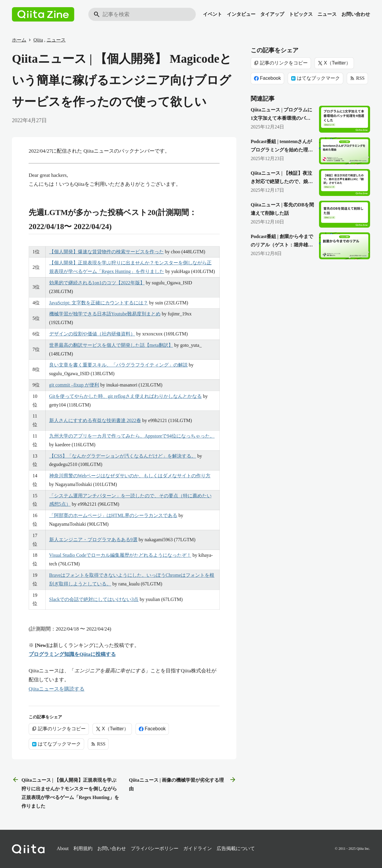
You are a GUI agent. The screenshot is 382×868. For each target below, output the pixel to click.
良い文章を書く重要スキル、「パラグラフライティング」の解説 (118, 365)
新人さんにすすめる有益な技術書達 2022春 (95, 420)
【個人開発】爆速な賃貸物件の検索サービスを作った (107, 252)
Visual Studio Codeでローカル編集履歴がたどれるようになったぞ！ (120, 555)
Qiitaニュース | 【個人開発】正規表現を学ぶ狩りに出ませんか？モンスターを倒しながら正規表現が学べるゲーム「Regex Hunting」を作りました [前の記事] (66, 792)
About (63, 848)
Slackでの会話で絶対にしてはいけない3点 (94, 599)
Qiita (38, 40)
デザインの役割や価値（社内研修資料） (92, 334)
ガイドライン (198, 848)
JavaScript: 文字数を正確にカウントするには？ (99, 303)
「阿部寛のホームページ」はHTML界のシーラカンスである (113, 515)
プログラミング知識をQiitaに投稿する (72, 654)
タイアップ (272, 14)
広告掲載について (236, 848)
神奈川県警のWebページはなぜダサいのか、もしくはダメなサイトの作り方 (130, 476)
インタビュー (241, 14)
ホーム (19, 40)
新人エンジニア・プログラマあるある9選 (93, 540)
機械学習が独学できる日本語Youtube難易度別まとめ (105, 314)
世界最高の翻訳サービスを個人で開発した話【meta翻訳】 (111, 345)
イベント (212, 14)
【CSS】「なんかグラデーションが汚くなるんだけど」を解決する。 (123, 456)
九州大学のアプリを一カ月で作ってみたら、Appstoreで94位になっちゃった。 (132, 436)
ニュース (327, 14)
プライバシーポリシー (155, 848)
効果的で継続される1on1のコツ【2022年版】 (97, 283)
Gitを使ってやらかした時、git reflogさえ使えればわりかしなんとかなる (126, 396)
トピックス (301, 14)
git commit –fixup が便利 (74, 385)
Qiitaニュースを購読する (57, 689)
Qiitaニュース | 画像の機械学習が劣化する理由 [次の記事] (183, 784)
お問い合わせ (356, 14)
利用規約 (83, 848)
